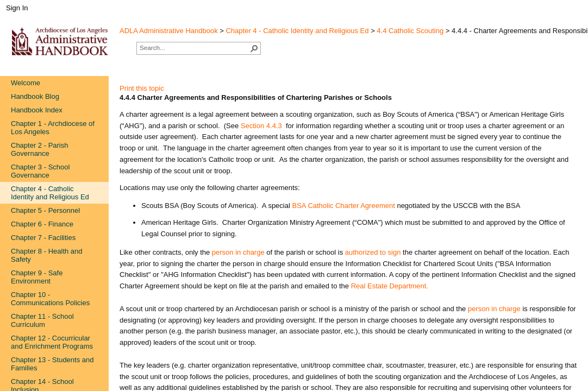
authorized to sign (373, 252)
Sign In (17, 8)
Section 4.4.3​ (261, 126)
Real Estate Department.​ (390, 286)
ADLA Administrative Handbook (169, 31)
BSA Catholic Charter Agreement (343, 206)
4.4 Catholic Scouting (410, 31)
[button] (254, 48)
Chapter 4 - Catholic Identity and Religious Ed (297, 31)
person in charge (238, 252)
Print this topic (142, 88)
